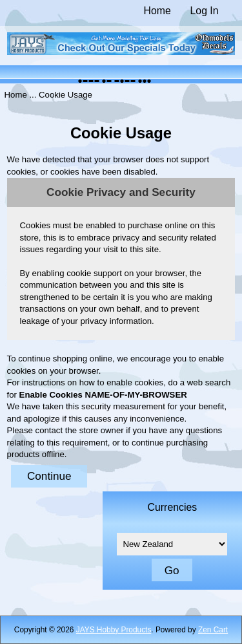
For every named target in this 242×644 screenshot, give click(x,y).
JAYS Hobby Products (114, 630)
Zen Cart (213, 630)
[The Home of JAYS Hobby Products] (121, 52)
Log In (205, 11)
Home (157, 11)
